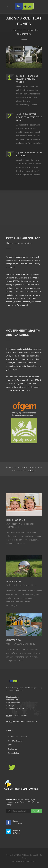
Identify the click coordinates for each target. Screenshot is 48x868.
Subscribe (36, 811)
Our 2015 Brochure (16, 741)
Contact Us (13, 749)
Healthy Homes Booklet (18, 737)
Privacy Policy (14, 753)
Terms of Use (17, 861)
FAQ (10, 745)
